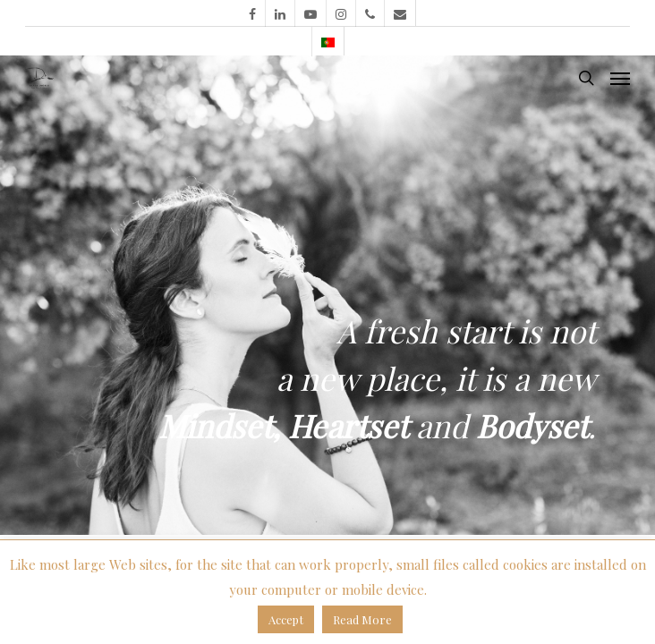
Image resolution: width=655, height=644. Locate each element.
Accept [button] (286, 619)
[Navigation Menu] (620, 78)
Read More (362, 619)
